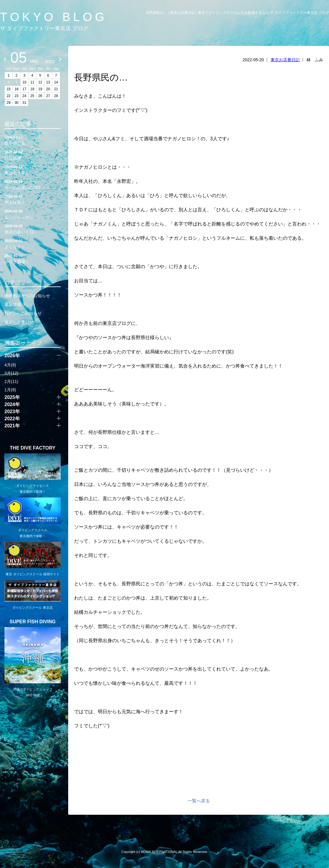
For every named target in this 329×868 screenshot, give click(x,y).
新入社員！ (33, 199)
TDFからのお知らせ (23, 313)
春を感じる (33, 140)
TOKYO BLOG (54, 17)
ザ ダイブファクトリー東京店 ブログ (44, 28)
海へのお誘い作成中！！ (33, 184)
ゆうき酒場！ (33, 258)
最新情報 (13, 305)
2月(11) (11, 381)
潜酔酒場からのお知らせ (27, 296)
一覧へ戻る (199, 801)
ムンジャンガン (33, 214)
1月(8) (10, 390)
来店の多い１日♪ (33, 229)
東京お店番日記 (285, 60)
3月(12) (11, 373)
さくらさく (33, 244)
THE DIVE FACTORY (33, 448)
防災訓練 (33, 155)
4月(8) (10, 365)
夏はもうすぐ (33, 170)
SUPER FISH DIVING (33, 622)
